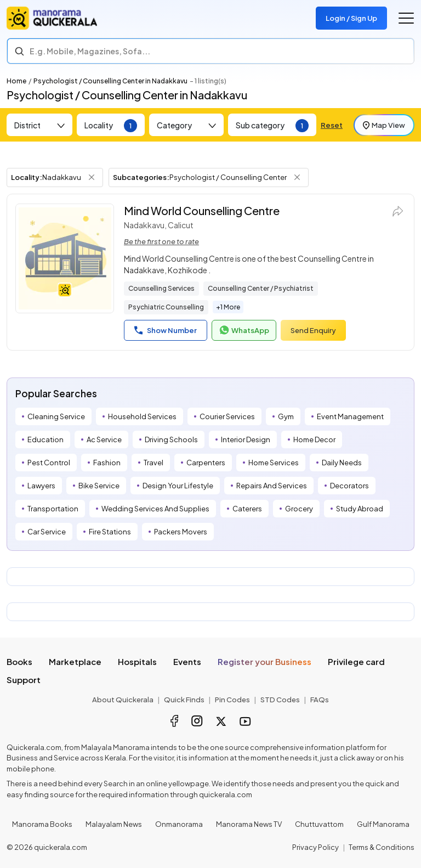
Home (16, 81)
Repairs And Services (272, 486)
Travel (153, 463)
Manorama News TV (249, 824)
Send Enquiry (313, 330)
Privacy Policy (315, 847)
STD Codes (280, 700)
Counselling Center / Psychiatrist (261, 288)
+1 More (228, 307)
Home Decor (314, 439)
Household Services (142, 416)
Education (45, 439)
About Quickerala (123, 700)
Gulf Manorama (383, 824)
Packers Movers (181, 532)
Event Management (350, 416)
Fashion (107, 463)
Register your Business (264, 661)
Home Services (274, 463)
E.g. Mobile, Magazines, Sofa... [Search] (90, 51)
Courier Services (227, 416)
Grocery (299, 509)
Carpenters (206, 463)
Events (187, 661)
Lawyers (41, 486)
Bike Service (99, 486)
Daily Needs (342, 463)
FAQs (320, 700)
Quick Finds (184, 700)
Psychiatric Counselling (166, 307)
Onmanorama (179, 824)
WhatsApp (244, 330)
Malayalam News (114, 824)
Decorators (349, 486)
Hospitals (137, 661)
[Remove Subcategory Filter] (297, 177)
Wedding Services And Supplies (155, 509)
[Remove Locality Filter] (92, 177)
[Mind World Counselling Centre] (65, 258)
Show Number (166, 330)
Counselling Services (161, 288)
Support (24, 680)
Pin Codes (232, 700)
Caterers (247, 509)
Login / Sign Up (351, 18)
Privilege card (356, 661)
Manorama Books (42, 824)
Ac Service (104, 439)
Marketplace (75, 661)
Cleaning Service (56, 416)
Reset (332, 125)
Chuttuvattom (319, 824)
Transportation (53, 509)
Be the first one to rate (161, 241)
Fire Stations (110, 532)
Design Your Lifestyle (178, 486)
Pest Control (49, 463)
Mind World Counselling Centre (202, 210)
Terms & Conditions (382, 847)
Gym (286, 416)
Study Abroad (360, 509)
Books (19, 661)
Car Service (47, 532)
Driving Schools (171, 439)
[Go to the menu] (406, 18)
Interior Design (246, 439)
